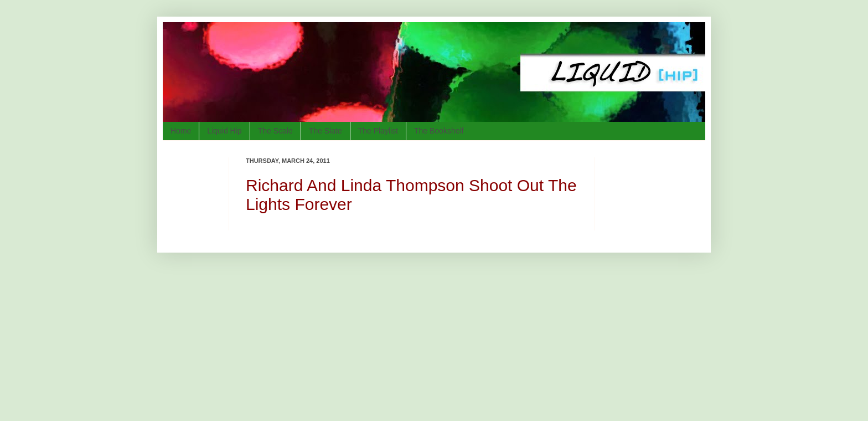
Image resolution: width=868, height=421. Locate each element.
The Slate (325, 131)
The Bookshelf (439, 131)
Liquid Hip (224, 131)
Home (181, 131)
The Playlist (378, 131)
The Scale (275, 131)
